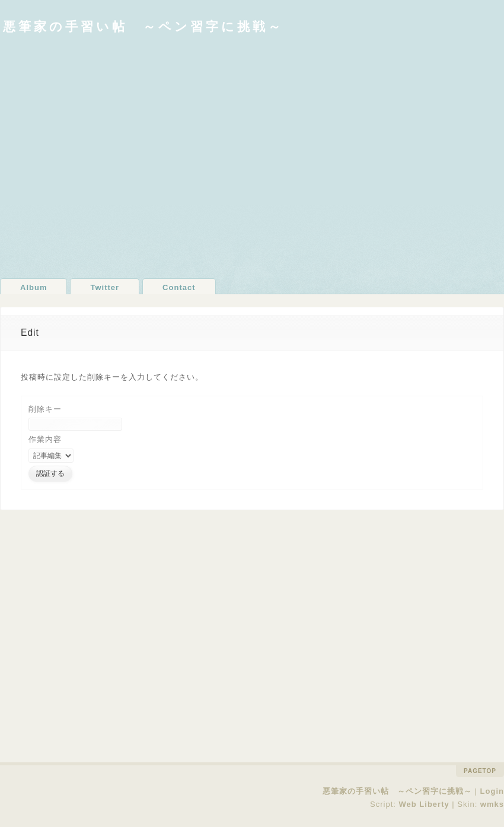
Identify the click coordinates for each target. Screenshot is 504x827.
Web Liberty (424, 804)
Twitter (105, 287)
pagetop (480, 771)
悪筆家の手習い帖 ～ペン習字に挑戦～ (143, 26)
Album (34, 287)
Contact (179, 287)
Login (492, 791)
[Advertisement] (111, 156)
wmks (492, 804)
